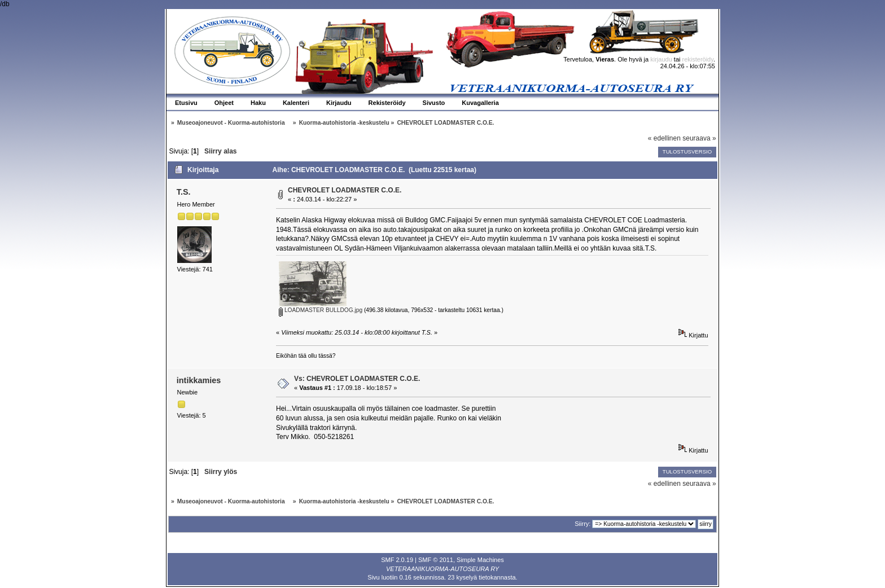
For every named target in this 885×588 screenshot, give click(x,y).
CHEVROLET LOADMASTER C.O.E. (345, 190)
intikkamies (199, 380)
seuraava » (699, 138)
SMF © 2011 (436, 560)
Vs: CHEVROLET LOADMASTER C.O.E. (357, 379)
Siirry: (582, 524)
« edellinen (664, 138)
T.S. (184, 192)
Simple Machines (480, 560)
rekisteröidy (698, 59)
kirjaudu (661, 59)
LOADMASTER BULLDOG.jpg (321, 310)
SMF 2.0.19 (397, 560)
